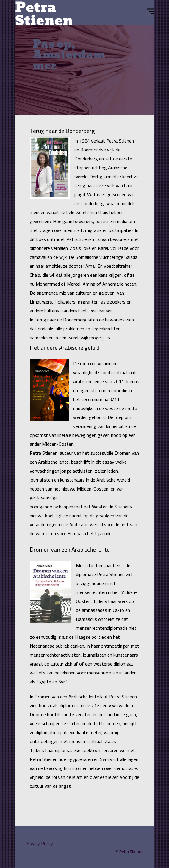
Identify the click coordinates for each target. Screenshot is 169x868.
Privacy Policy (39, 843)
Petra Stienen (132, 852)
